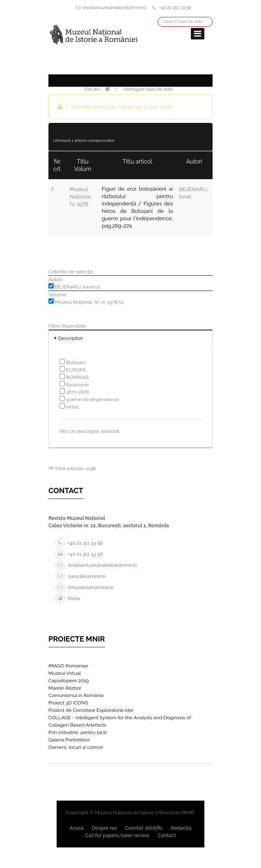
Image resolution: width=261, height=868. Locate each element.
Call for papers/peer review (117, 836)
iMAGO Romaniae (68, 666)
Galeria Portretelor (69, 740)
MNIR (188, 813)
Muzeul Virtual (65, 673)
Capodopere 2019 (69, 681)
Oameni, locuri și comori (76, 747)
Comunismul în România (76, 695)
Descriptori (71, 338)
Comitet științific (144, 828)
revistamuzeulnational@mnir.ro (114, 8)
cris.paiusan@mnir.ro (85, 587)
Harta (68, 598)
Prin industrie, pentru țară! (78, 732)
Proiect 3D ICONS (68, 703)
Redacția (181, 828)
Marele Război (65, 688)
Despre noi (104, 828)
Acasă (76, 828)
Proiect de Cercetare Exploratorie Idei (91, 710)
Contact (167, 836)
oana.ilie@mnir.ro (80, 576)
